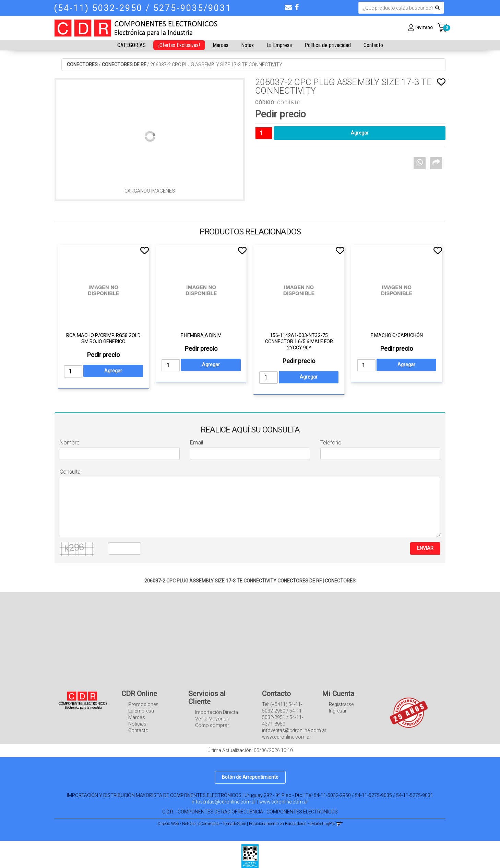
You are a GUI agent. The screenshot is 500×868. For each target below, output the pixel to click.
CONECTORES (82, 65)
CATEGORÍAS (132, 45)
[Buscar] (437, 8)
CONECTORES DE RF (124, 65)
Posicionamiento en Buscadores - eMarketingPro (292, 824)
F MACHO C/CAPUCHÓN (397, 335)
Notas (247, 45)
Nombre (70, 443)
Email (197, 443)
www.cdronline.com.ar (284, 802)
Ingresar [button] (338, 711)
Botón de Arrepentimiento (250, 777)
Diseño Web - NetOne (177, 824)
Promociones (143, 704)
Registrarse (341, 704)
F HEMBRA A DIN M (201, 335)
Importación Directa (217, 712)
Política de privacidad (328, 45)
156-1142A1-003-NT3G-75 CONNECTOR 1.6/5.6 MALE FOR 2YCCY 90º (299, 342)
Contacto (373, 45)
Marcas (221, 45)
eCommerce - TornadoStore (222, 824)
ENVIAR (425, 548)
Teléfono (331, 443)
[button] (288, 7)
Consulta (70, 472)
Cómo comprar (212, 725)
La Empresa (279, 45)
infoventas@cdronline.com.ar (224, 802)
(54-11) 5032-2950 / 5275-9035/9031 (143, 8)
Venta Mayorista (213, 719)
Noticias (137, 724)
